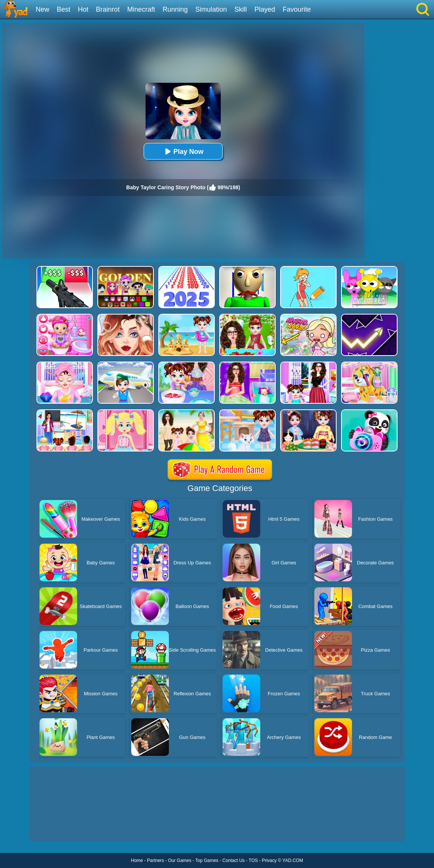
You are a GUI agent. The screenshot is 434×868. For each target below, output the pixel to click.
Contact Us (233, 860)
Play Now (183, 151)
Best (64, 9)
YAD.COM (293, 860)
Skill (241, 9)
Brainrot (108, 9)
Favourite (297, 9)
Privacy (269, 860)
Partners (156, 860)
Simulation (211, 9)
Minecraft (141, 9)
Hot (83, 9)
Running (175, 9)
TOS (253, 860)
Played (265, 9)
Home (137, 860)
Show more (54, 827)
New (42, 9)
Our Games (180, 860)
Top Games (207, 860)
